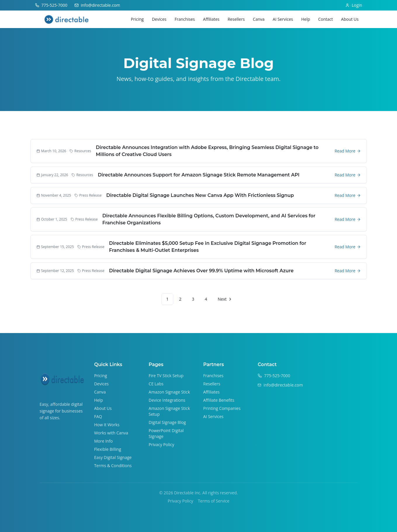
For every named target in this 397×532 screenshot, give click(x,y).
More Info (103, 441)
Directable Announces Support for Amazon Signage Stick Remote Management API (199, 175)
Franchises (185, 19)
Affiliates (211, 19)
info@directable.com (283, 385)
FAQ (98, 416)
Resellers (236, 19)
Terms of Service (214, 501)
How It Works (107, 425)
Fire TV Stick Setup (166, 376)
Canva (259, 19)
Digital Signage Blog (167, 422)
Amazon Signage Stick (169, 392)
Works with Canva (111, 433)
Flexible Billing (108, 449)
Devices (159, 19)
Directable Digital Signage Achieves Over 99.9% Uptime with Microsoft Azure (201, 271)
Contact (325, 19)
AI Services (283, 19)
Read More (347, 151)
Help (306, 19)
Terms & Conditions (113, 466)
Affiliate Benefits (219, 400)
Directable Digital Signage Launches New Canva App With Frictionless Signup (200, 195)
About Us (350, 19)
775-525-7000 (277, 376)
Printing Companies (222, 408)
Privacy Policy (161, 445)
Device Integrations (167, 400)
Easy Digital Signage (113, 457)
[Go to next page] (224, 299)
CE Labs (156, 384)
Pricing (137, 19)
